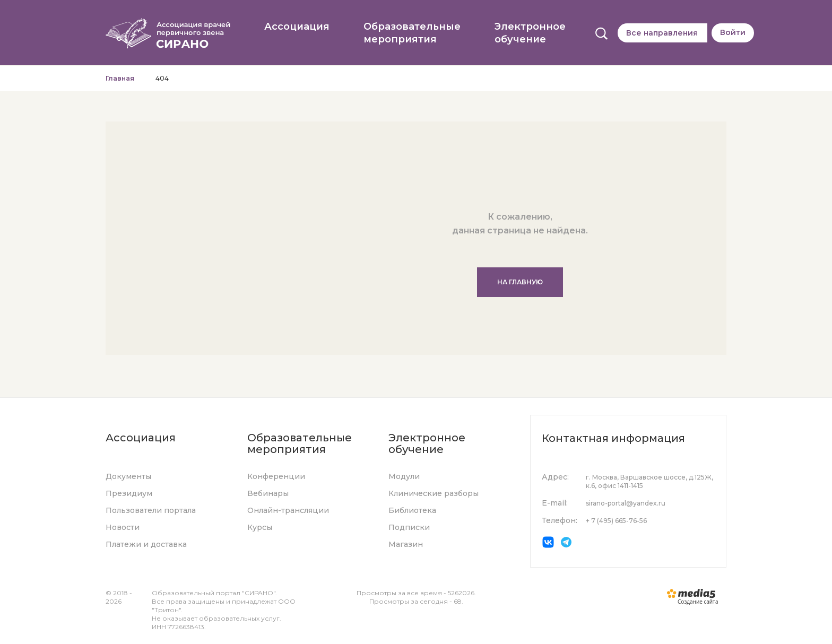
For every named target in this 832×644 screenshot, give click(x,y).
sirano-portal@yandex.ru (626, 503)
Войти (733, 32)
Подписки (409, 527)
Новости (123, 527)
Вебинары (268, 493)
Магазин (406, 544)
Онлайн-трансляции (288, 510)
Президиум (129, 493)
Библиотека (412, 510)
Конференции (276, 476)
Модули (404, 476)
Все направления (662, 33)
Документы (128, 476)
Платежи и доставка (146, 544)
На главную (520, 282)
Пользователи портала (151, 510)
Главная (120, 78)
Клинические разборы (434, 493)
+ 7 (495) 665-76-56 (616, 521)
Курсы (260, 527)
